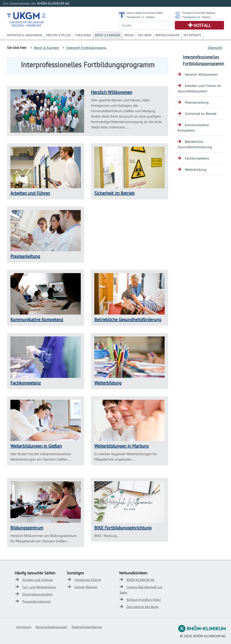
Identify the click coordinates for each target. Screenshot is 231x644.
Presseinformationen (37, 601)
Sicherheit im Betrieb (114, 193)
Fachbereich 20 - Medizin (197, 17)
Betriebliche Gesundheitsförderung (128, 319)
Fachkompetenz (26, 383)
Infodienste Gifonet (88, 580)
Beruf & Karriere (108, 35)
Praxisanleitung (25, 256)
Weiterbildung (108, 383)
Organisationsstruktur (38, 594)
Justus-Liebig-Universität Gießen (145, 13)
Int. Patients (192, 35)
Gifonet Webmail (86, 587)
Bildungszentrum (27, 528)
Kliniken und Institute (38, 580)
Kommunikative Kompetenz (37, 319)
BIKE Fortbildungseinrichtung (123, 528)
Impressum (24, 627)
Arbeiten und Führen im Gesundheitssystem (199, 88)
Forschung (83, 35)
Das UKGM (145, 35)
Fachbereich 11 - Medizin (141, 17)
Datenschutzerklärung (87, 627)
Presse (129, 35)
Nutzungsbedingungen (51, 627)
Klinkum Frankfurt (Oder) (144, 600)
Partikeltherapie (167, 35)
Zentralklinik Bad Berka (143, 607)
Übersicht (215, 48)
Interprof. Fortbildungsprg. (86, 48)
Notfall (202, 25)
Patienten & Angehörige (25, 35)
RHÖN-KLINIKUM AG (141, 580)
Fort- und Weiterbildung (39, 587)
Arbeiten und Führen (30, 193)
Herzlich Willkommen (112, 92)
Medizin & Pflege (59, 35)
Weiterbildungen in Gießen (36, 446)
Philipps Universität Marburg (199, 13)
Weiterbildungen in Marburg (121, 446)
